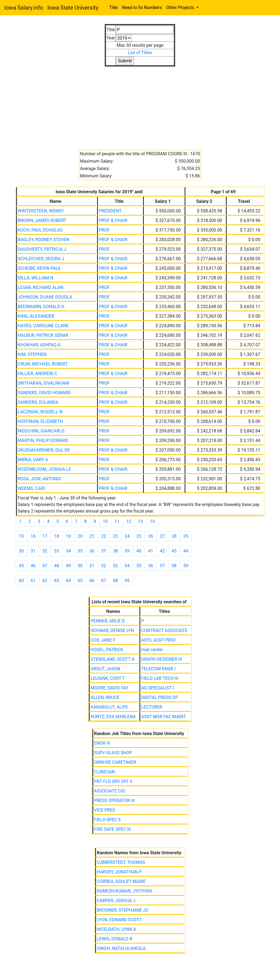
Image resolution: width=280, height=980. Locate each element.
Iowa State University (73, 8)
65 (80, 580)
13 (141, 521)
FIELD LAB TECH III (160, 678)
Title (113, 8)
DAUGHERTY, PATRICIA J (42, 249)
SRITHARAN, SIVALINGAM (43, 383)
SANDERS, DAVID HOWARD (44, 393)
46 (33, 566)
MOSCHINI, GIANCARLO (41, 431)
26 (151, 536)
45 (21, 566)
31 (33, 551)
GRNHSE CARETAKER (115, 762)
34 (68, 551)
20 (80, 536)
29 (186, 536)
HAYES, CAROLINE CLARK (43, 326)
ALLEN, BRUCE (105, 697)
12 (129, 521)
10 (105, 521)
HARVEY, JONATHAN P (119, 872)
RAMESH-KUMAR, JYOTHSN (124, 891)
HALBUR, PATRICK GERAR (43, 335)
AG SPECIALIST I (157, 688)
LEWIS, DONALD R (114, 939)
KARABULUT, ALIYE (109, 707)
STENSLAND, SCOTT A (113, 659)
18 (57, 536)
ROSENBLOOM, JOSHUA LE (44, 469)
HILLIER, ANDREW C (37, 374)
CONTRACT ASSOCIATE (164, 631)
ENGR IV (102, 743)
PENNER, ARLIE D (108, 621)
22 (104, 536)
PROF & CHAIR (113, 220)
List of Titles (140, 53)
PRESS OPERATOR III (114, 801)
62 (45, 580)
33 (57, 551)
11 (117, 521)
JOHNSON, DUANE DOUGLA (45, 297)
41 (151, 551)
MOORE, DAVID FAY (109, 688)
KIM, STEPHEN (32, 354)
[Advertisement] (140, 105)
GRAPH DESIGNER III (161, 659)
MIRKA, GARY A (33, 460)
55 (139, 566)
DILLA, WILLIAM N (36, 278)
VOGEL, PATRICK (107, 650)
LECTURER (152, 707)
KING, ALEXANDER (36, 316)
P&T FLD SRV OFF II (113, 781)
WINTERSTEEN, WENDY (41, 211)
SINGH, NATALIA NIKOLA (121, 948)
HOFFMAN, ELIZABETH (40, 421)
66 (92, 580)
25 (139, 536)
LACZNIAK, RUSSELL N (40, 412)
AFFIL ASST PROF (159, 640)
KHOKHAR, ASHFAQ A (39, 345)
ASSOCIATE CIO (110, 791)
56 (151, 566)
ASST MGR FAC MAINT (163, 717)
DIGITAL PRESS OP (160, 697)
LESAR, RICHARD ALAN (41, 287)
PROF (104, 230)
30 (21, 551)
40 (139, 551)
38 (115, 551)
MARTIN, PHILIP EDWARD (43, 441)
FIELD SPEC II (107, 820)
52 (104, 566)
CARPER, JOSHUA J (116, 901)
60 (21, 580)
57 (162, 566)
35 (80, 551)
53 (115, 566)
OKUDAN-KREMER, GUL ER (44, 450)
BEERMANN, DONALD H (41, 307)
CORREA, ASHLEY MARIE (121, 881)
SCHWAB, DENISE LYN (112, 631)
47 (45, 566)
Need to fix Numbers (142, 8)
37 (104, 551)
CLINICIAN (104, 772)
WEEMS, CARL (32, 488)
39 (127, 551)
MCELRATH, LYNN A (116, 929)
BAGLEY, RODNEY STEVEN (43, 240)
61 (33, 580)
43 (174, 551)
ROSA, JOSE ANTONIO (40, 479)
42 (162, 551)
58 (174, 566)
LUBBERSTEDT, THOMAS (121, 862)
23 (115, 536)
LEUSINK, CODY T (108, 678)
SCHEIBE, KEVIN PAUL (39, 268)
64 (68, 580)
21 (92, 536)
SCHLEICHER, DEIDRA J (41, 259)
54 (127, 566)
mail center (152, 650)
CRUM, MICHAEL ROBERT (43, 364)
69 (127, 580)
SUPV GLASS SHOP (113, 753)
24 (127, 536)
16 (33, 536)
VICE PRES (105, 810)
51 (92, 566)
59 (186, 566)
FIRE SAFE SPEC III (112, 829)
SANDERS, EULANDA (38, 402)
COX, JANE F (103, 640)
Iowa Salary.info (24, 8)
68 (115, 580)
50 (80, 566)
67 (104, 580)
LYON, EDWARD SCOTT (119, 920)
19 (68, 536)
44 (186, 551)
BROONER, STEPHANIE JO (122, 910)
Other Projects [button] (181, 8)
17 (45, 536)
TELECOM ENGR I (158, 669)
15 (21, 536)
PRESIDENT (110, 211)
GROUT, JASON (105, 669)
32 (45, 551)
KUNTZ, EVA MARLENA (113, 717)
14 (152, 521)
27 (162, 536)
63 (57, 580)
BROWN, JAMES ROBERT (42, 220)
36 (92, 551)
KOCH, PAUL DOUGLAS (40, 230)
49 (68, 566)
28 (174, 536)
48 (57, 566)
